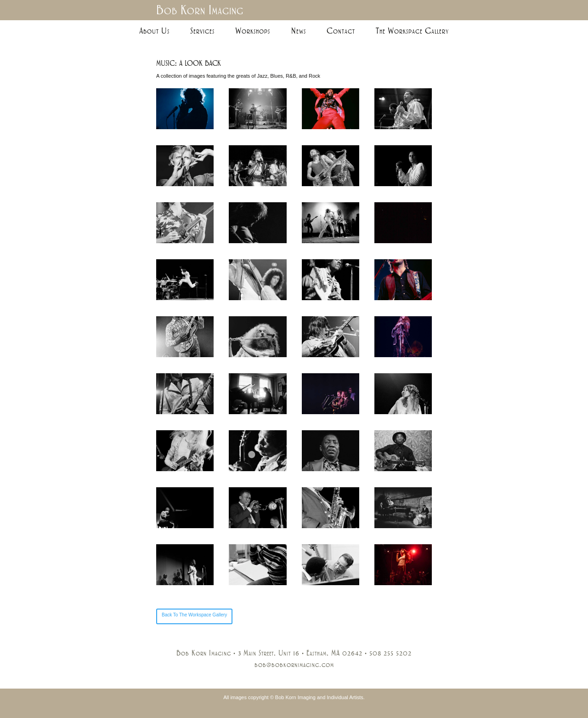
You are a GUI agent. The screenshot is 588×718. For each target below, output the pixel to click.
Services (202, 31)
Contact (341, 31)
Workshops (253, 31)
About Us (154, 31)
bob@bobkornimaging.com (294, 665)
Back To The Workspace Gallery (194, 615)
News (299, 31)
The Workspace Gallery (412, 31)
